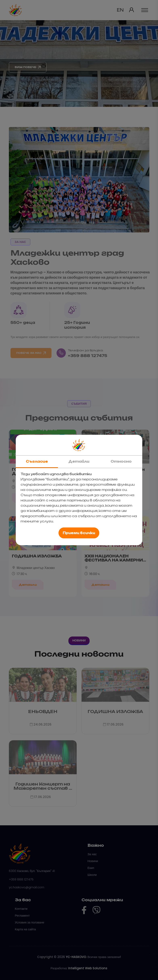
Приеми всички (79, 533)
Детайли (79, 461)
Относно (121, 461)
